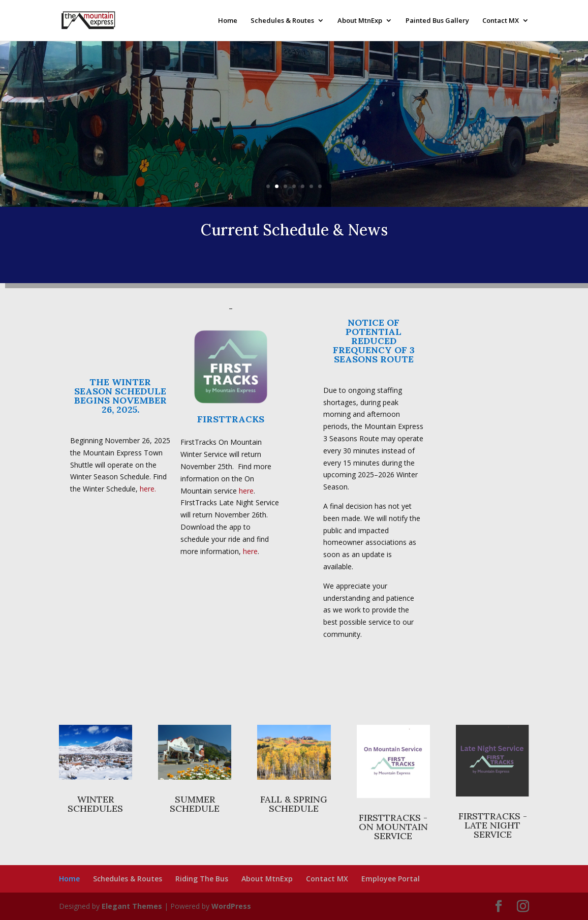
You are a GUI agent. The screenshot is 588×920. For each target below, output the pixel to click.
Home (228, 21)
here (246, 491)
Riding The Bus (202, 879)
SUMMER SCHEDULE (195, 804)
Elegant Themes (132, 906)
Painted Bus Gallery (437, 21)
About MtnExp (360, 21)
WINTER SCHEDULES (95, 804)
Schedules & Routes (282, 21)
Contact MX (501, 21)
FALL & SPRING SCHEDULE (294, 804)
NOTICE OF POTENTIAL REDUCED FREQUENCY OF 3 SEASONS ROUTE (374, 341)
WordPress (231, 906)
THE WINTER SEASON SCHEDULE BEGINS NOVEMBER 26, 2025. (120, 396)
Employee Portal (391, 879)
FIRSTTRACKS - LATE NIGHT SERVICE (493, 825)
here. (148, 489)
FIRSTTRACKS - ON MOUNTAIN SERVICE (393, 827)
